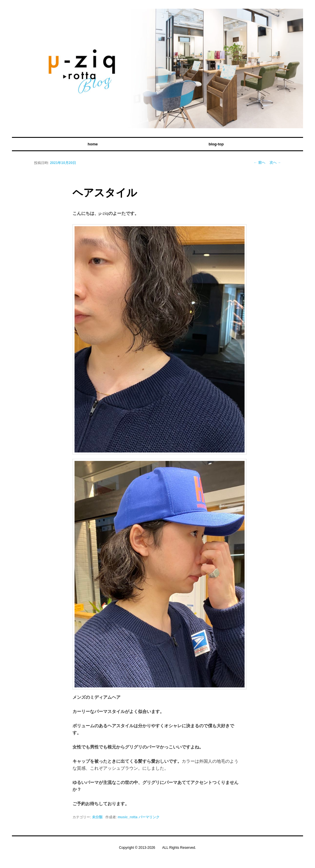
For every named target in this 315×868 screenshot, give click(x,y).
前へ (259, 163)
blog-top (216, 144)
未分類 (97, 817)
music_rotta (128, 817)
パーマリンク (149, 817)
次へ (275, 163)
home (93, 144)
